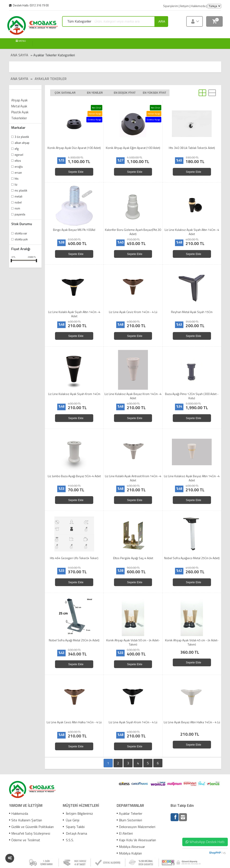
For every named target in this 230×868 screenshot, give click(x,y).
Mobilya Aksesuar (131, 847)
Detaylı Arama (75, 833)
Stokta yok (21, 239)
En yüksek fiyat (154, 93)
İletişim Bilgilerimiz (78, 813)
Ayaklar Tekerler (51, 79)
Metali (18, 196)
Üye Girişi (71, 820)
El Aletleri (125, 833)
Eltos (18, 161)
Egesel (19, 155)
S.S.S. (68, 840)
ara (162, 21)
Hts (17, 179)
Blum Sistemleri (129, 820)
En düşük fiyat (125, 93)
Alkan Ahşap (22, 143)
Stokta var (21, 233)
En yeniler (95, 93)
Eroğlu (19, 167)
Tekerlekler (19, 118)
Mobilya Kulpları (129, 853)
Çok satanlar (65, 93)
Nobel (18, 202)
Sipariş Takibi (74, 827)
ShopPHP (215, 853)
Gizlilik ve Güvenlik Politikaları (31, 827)
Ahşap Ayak (19, 100)
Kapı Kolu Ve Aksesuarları (136, 840)
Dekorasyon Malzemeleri (136, 827)
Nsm (17, 208)
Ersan (18, 173)
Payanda (20, 214)
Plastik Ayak (20, 112)
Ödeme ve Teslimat (25, 840)
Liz (16, 184)
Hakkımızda (19, 813)
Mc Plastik (21, 190)
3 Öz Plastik (22, 137)
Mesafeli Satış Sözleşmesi (30, 833)
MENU (21, 41)
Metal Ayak (19, 106)
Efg (17, 149)
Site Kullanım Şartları (26, 820)
